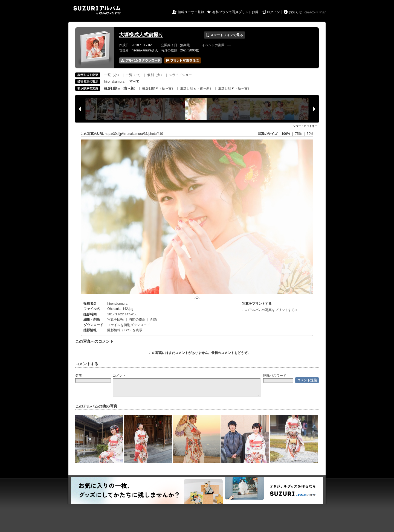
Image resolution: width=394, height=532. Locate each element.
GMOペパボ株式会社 (315, 13)
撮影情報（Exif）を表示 (125, 330)
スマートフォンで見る (224, 35)
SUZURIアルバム (97, 10)
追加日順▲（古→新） (196, 88)
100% (286, 134)
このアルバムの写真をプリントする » (270, 310)
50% (310, 134)
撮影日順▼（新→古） (159, 88)
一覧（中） (134, 75)
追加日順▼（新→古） (234, 88)
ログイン (273, 12)
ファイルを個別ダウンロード (129, 325)
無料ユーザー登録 (191, 12)
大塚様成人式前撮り (141, 35)
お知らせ (296, 12)
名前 (79, 376)
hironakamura (114, 82)
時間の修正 (137, 319)
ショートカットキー (305, 126)
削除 (154, 319)
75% (299, 134)
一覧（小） (112, 75)
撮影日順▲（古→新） (121, 88)
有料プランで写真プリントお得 (235, 12)
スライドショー (180, 75)
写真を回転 (115, 319)
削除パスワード (275, 376)
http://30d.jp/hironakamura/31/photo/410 (134, 134)
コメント (119, 376)
